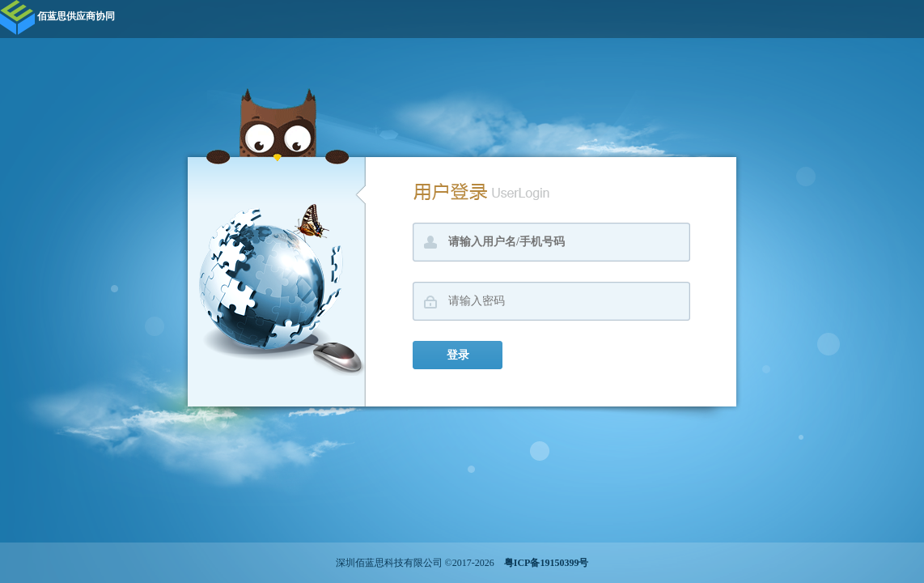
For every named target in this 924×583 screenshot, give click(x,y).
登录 (458, 355)
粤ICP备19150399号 (543, 563)
